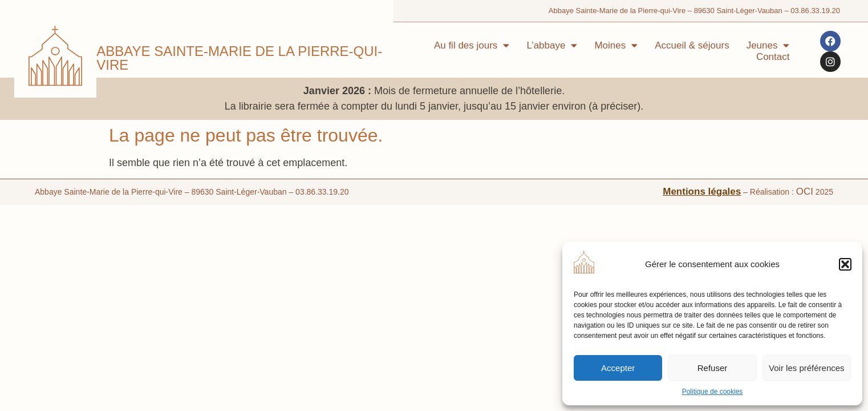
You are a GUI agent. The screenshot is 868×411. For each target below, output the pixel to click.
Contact (773, 57)
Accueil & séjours (692, 45)
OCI (805, 172)
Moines (616, 46)
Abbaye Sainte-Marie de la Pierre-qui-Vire (239, 58)
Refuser (713, 368)
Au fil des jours (472, 46)
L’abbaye (552, 46)
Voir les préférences (807, 368)
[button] (845, 264)
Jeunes (768, 46)
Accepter (618, 368)
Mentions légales (702, 172)
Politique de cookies (713, 392)
